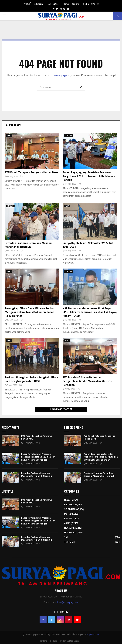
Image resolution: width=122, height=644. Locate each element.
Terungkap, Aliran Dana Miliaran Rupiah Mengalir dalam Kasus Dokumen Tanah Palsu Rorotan (29, 312)
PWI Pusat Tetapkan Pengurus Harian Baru (31, 172)
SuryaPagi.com (93, 634)
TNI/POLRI (69, 542)
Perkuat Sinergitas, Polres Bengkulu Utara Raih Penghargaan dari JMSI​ (31, 379)
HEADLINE (69, 135)
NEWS (9, 135)
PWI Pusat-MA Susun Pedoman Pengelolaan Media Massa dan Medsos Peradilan (87, 381)
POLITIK (85, 4)
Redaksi (54, 641)
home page (60, 75)
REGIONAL (69, 505)
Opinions (75, 4)
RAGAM (68, 519)
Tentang (44, 641)
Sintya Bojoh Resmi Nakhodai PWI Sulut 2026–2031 (88, 245)
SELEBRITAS (70, 509)
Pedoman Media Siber (70, 641)
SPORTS (95, 4)
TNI (66, 537)
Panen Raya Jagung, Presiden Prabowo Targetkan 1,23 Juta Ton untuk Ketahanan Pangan (89, 176)
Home (66, 4)
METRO (68, 514)
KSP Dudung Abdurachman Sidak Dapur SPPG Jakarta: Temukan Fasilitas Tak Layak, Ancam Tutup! (90, 312)
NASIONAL (70, 533)
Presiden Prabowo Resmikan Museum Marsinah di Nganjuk (29, 245)
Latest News (13, 125)
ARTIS (67, 523)
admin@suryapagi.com (67, 602)
